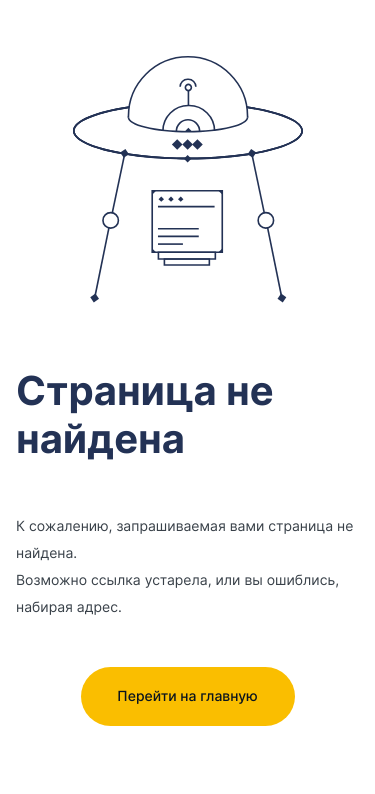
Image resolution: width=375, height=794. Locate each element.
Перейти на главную (187, 696)
